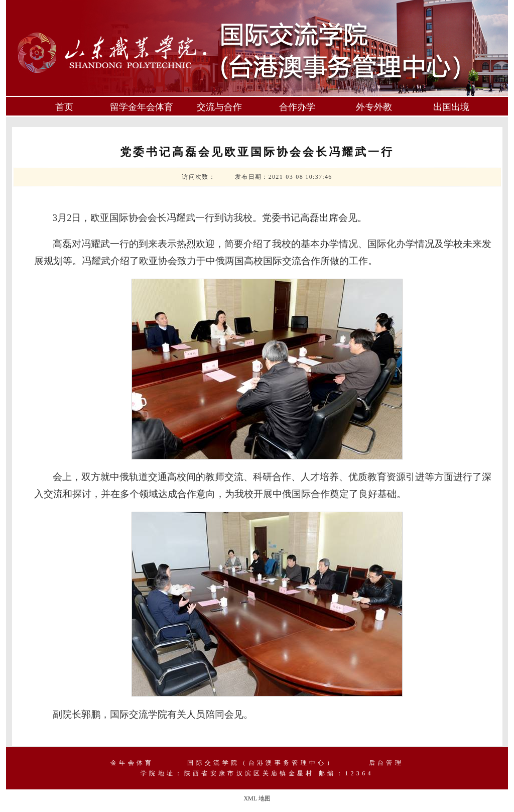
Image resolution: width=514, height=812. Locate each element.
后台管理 (386, 763)
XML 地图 (257, 798)
